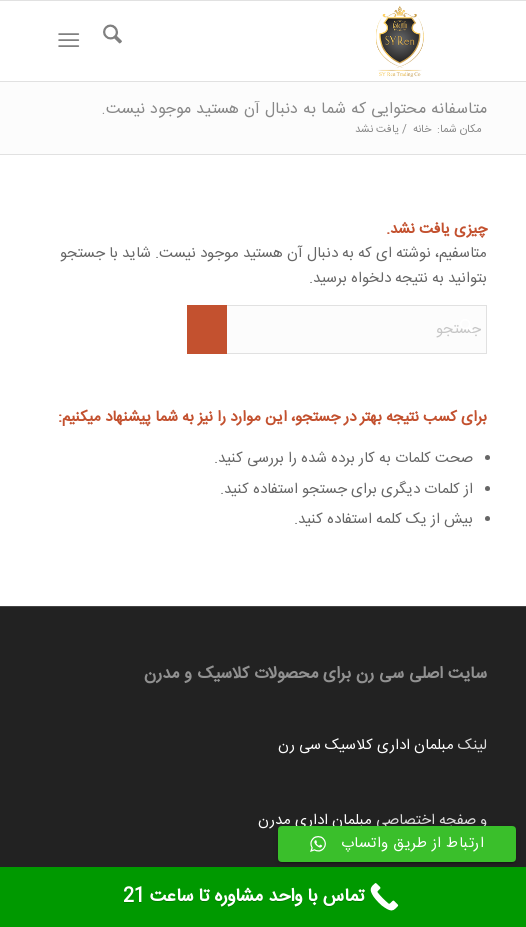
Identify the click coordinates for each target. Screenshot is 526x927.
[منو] (73, 41)
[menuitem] (109, 41)
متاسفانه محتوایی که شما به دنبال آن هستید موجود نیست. (294, 109)
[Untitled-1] (308, 41)
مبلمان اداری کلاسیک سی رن (366, 745)
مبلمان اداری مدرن (315, 820)
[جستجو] (109, 41)
